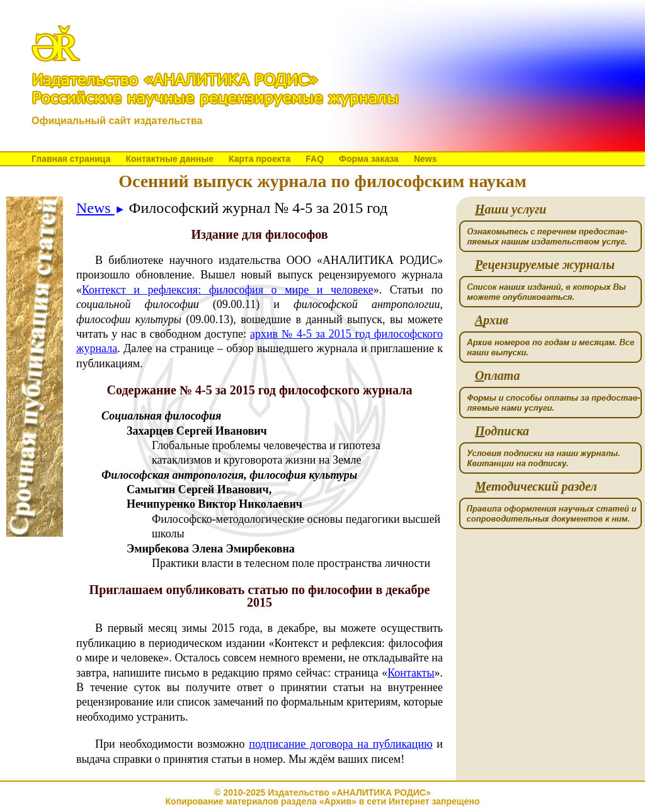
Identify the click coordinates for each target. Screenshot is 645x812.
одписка (502, 431)
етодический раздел (536, 487)
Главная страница (71, 159)
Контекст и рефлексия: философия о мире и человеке (228, 290)
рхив (492, 320)
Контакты (411, 673)
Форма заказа (369, 159)
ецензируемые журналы (545, 265)
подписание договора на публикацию (340, 744)
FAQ (315, 159)
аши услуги (511, 209)
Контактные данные (169, 159)
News (425, 159)
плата (497, 376)
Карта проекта (260, 159)
